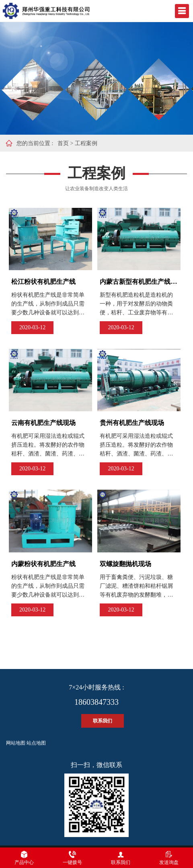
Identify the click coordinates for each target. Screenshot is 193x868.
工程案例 (86, 143)
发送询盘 (169, 858)
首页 (63, 143)
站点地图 (36, 743)
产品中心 (24, 858)
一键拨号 (72, 858)
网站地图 (16, 743)
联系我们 (103, 721)
